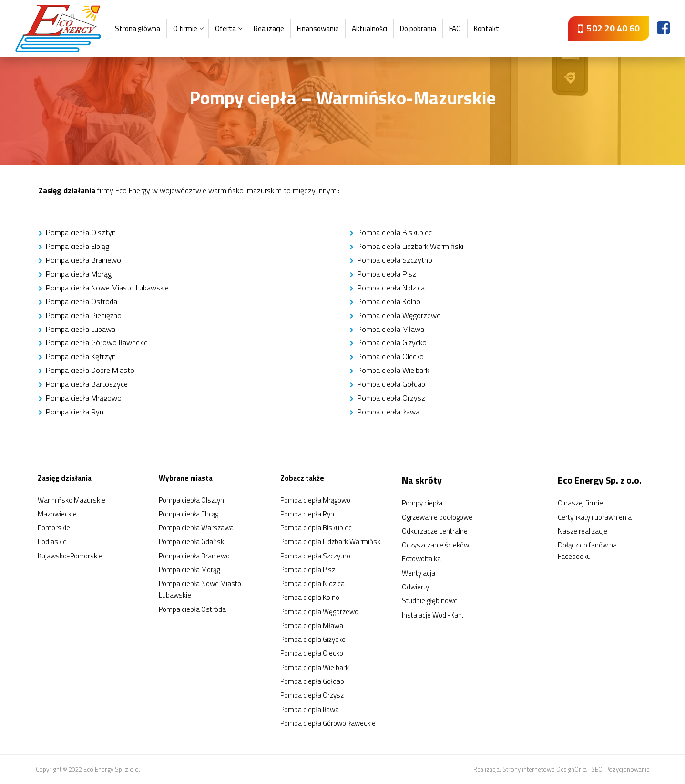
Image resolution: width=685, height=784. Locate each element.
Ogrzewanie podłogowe (437, 517)
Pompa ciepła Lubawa (81, 329)
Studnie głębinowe (430, 601)
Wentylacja (419, 573)
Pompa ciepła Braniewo (83, 260)
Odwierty (415, 587)
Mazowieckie (57, 514)
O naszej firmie (580, 503)
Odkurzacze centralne (435, 531)
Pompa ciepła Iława (388, 412)
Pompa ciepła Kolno (389, 301)
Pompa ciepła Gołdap (391, 384)
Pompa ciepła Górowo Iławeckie (97, 342)
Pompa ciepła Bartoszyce (87, 384)
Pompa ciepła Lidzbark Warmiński (410, 246)
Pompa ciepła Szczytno (395, 260)
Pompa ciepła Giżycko (392, 342)
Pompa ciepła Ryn (75, 412)
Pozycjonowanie (628, 769)
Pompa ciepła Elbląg (77, 246)
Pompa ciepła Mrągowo (84, 398)
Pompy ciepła (422, 503)
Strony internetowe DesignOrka (545, 769)
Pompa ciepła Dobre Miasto (90, 370)
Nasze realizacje (583, 531)
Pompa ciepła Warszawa (196, 528)
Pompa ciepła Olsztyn (81, 232)
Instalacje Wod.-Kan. (433, 615)
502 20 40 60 (609, 28)
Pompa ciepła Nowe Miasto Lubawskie (107, 288)
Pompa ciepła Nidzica (391, 288)
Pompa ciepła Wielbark (393, 370)
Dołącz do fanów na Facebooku (587, 551)
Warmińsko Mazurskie (72, 500)
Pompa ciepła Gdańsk (191, 542)
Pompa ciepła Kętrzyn (81, 356)
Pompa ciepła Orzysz (391, 398)
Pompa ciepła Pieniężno (84, 315)
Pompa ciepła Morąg (79, 274)
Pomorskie (54, 528)
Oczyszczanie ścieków (435, 545)
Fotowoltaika (421, 559)
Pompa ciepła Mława (391, 329)
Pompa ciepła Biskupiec (394, 232)
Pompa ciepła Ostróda (82, 301)
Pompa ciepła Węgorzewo (399, 315)
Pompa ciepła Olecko (390, 356)
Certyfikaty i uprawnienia (595, 517)
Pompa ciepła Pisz (387, 274)
